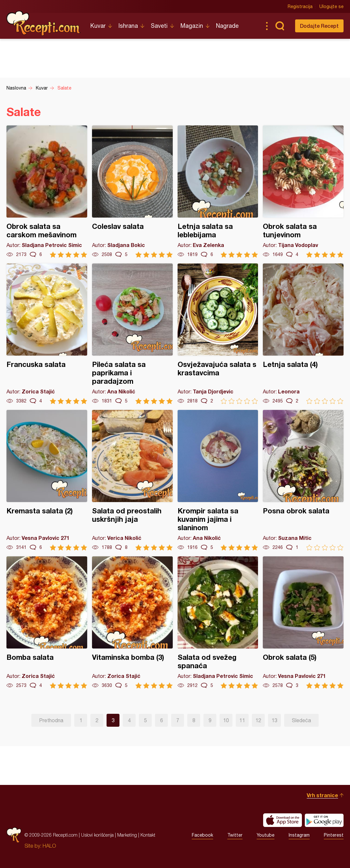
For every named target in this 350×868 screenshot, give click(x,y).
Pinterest (334, 835)
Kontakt (148, 835)
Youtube (266, 835)
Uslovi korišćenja (97, 835)
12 (258, 720)
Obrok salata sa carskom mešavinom (47, 192)
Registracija (300, 6)
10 (226, 720)
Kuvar (98, 26)
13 (274, 720)
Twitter (235, 835)
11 (242, 720)
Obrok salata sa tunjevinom (303, 192)
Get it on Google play (324, 820)
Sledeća (301, 720)
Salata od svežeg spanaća (218, 622)
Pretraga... (280, 26)
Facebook (202, 835)
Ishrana (128, 26)
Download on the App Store (283, 820)
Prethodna (51, 720)
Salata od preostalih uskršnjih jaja (132, 480)
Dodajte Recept (319, 26)
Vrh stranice (322, 795)
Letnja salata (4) (303, 334)
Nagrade (227, 26)
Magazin (192, 26)
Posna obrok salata (303, 480)
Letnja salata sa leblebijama (218, 192)
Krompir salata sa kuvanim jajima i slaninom (218, 480)
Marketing (127, 835)
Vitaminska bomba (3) (132, 622)
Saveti (159, 26)
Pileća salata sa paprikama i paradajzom (132, 334)
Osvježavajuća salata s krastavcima (218, 334)
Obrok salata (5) (303, 622)
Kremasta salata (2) (47, 480)
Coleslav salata (132, 192)
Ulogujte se (331, 6)
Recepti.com (44, 23)
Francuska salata (47, 334)
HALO (49, 846)
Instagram (299, 835)
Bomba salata (47, 622)
